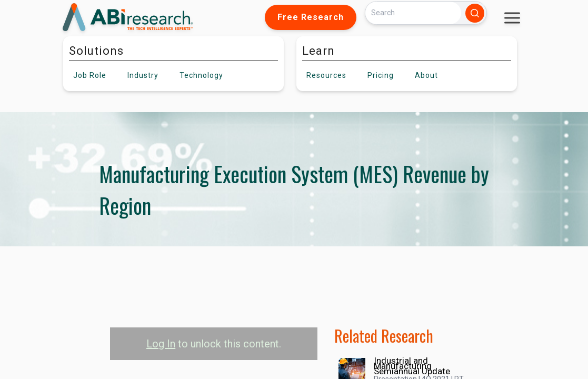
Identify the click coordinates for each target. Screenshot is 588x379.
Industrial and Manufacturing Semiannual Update (412, 366)
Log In (161, 344)
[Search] (413, 13)
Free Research (311, 17)
